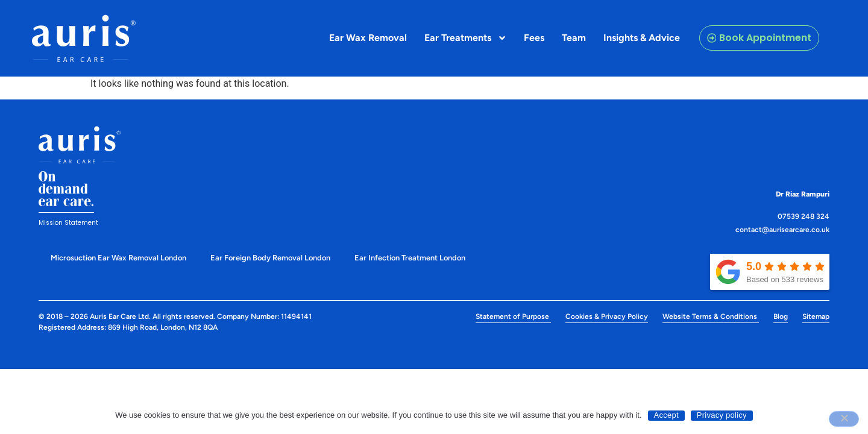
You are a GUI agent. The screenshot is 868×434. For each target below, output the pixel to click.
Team (574, 38)
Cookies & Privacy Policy (607, 316)
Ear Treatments (466, 38)
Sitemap (816, 316)
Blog (781, 316)
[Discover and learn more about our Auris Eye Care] (84, 39)
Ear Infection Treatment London (410, 258)
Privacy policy (722, 415)
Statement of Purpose (513, 316)
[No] (844, 419)
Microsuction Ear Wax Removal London (118, 258)
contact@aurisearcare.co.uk (782, 230)
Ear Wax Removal (368, 38)
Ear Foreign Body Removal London (270, 258)
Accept (666, 415)
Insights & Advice (642, 38)
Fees (534, 38)
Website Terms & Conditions (711, 316)
